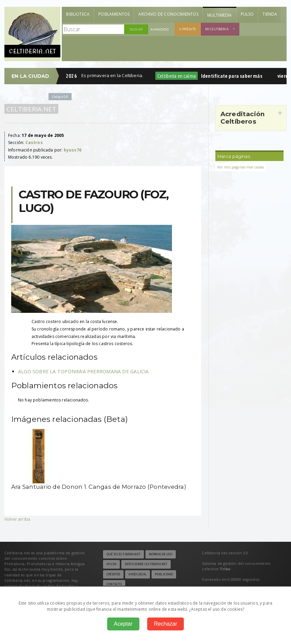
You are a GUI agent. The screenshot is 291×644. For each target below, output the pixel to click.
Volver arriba (17, 519)
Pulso (247, 14)
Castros (34, 142)
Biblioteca (78, 14)
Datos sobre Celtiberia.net (146, 564)
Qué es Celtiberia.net (123, 554)
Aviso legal (137, 574)
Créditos (113, 574)
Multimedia (220, 15)
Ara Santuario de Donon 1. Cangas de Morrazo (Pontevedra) (99, 487)
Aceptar (123, 624)
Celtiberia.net (31, 109)
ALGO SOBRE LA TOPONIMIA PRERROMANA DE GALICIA (83, 371)
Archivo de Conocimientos (168, 14)
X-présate (188, 29)
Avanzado (160, 29)
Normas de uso (161, 554)
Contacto (114, 584)
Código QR (60, 97)
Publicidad (164, 574)
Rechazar (166, 624)
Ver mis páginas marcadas (241, 167)
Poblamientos (114, 14)
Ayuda (111, 564)
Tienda (270, 14)
